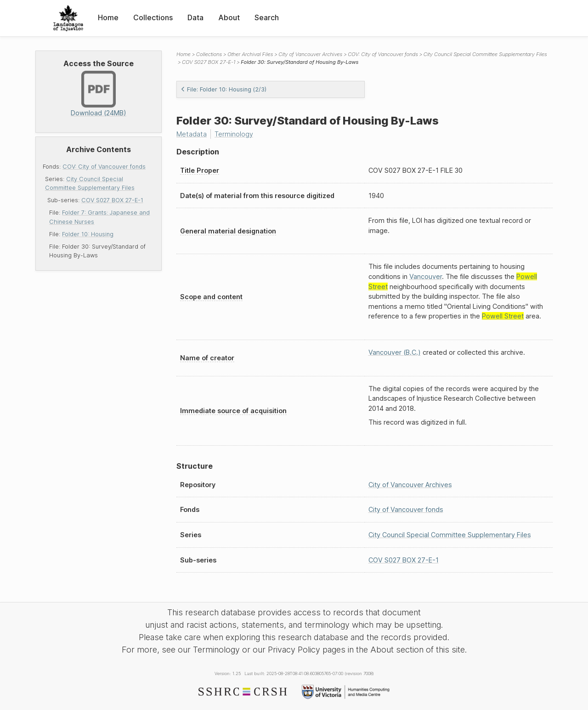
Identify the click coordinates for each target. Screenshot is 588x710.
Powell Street (503, 316)
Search (267, 17)
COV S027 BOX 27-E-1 (112, 200)
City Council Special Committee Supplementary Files (485, 54)
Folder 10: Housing (88, 234)
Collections (153, 17)
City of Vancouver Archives (310, 54)
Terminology (234, 134)
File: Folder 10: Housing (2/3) (223, 89)
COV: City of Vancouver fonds (104, 167)
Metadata (192, 134)
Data (195, 17)
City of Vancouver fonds (406, 509)
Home (108, 17)
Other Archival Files (250, 54)
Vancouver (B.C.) (395, 352)
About (229, 17)
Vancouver (426, 276)
